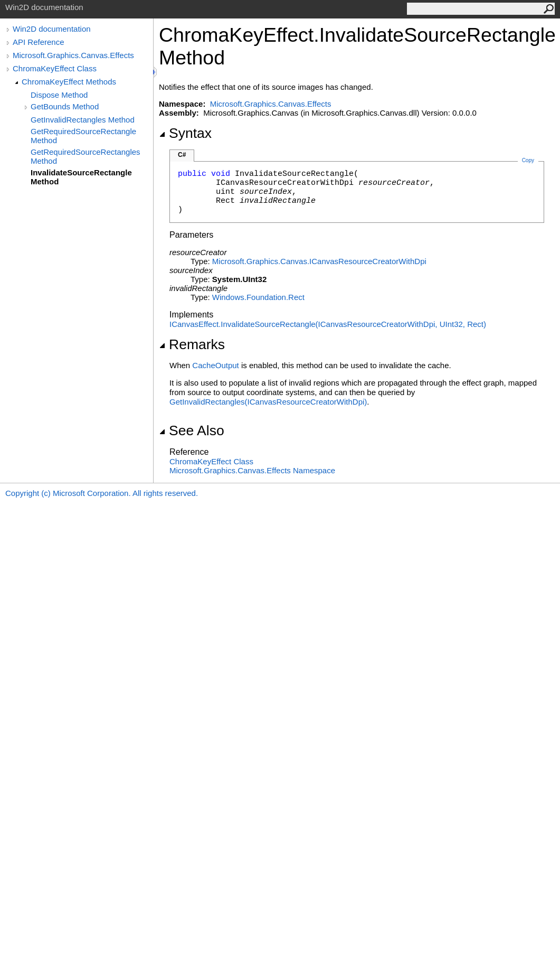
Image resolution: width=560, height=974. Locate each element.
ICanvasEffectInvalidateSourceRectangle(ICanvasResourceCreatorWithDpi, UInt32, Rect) (328, 324)
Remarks (192, 344)
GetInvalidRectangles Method (83, 120)
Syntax (185, 133)
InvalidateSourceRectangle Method (81, 177)
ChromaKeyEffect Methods (69, 82)
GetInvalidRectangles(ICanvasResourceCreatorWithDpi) (268, 402)
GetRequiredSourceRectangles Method (86, 156)
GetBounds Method (65, 106)
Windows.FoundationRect (258, 297)
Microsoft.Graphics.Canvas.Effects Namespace (252, 470)
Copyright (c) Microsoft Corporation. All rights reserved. (102, 493)
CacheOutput (215, 365)
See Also (192, 430)
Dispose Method (59, 95)
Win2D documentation (52, 29)
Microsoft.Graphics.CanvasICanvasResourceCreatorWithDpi (319, 261)
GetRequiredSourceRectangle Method (83, 136)
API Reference (39, 42)
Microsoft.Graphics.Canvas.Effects (73, 55)
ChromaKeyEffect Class (55, 68)
